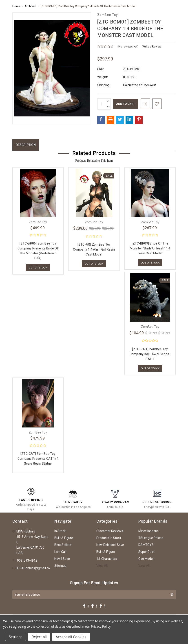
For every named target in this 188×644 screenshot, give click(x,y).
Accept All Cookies (71, 637)
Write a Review (152, 46)
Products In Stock (109, 539)
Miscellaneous (148, 532)
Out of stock (38, 268)
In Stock (60, 532)
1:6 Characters (107, 560)
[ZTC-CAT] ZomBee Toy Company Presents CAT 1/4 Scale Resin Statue (38, 460)
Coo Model (146, 560)
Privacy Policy (101, 626)
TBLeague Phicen (151, 539)
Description (26, 145)
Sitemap (60, 567)
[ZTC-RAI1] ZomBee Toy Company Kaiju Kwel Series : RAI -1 (150, 354)
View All (102, 567)
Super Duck (146, 553)
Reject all (39, 637)
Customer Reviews (110, 532)
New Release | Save (110, 546)
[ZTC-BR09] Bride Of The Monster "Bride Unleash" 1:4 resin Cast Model (150, 248)
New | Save (62, 560)
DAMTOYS (146, 546)
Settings (16, 637)
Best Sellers (63, 546)
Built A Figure (64, 539)
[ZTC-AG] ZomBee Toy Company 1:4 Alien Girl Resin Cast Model (94, 249)
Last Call (60, 553)
